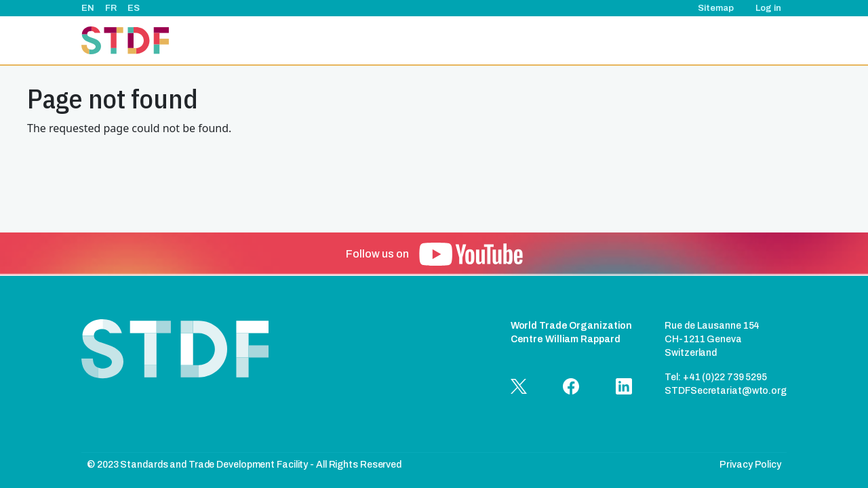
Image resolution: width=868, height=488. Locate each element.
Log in (768, 8)
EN (88, 8)
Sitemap (716, 8)
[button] (471, 254)
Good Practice (645, 41)
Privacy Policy (750, 465)
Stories (582, 41)
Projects (452, 41)
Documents (717, 41)
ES (134, 8)
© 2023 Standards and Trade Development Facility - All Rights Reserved (244, 465)
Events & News (518, 41)
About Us (398, 41)
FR (111, 8)
